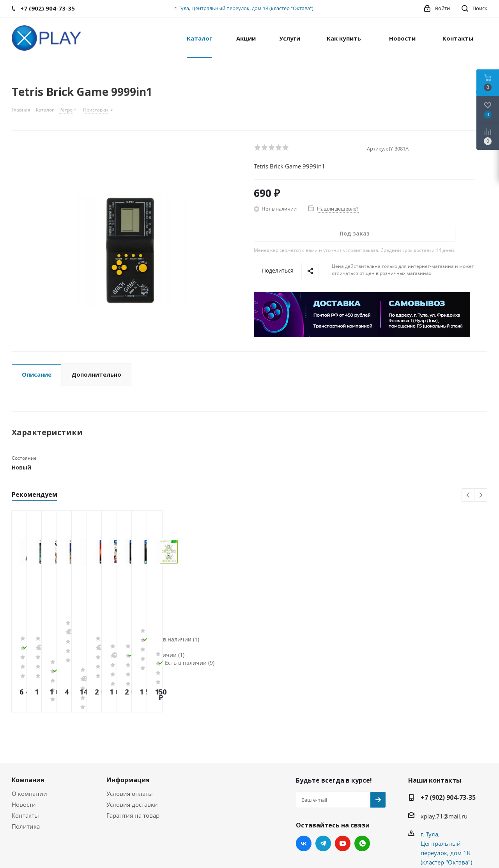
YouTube (343, 783)
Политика (26, 766)
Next (481, 495)
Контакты (25, 755)
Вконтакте (304, 783)
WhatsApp (362, 783)
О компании (29, 733)
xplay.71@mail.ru (444, 756)
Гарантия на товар (133, 755)
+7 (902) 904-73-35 (448, 737)
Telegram (323, 783)
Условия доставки (132, 744)
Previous (468, 495)
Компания (28, 719)
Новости (24, 744)
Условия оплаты (130, 733)
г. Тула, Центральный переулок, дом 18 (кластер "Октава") (244, 8)
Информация (128, 719)
